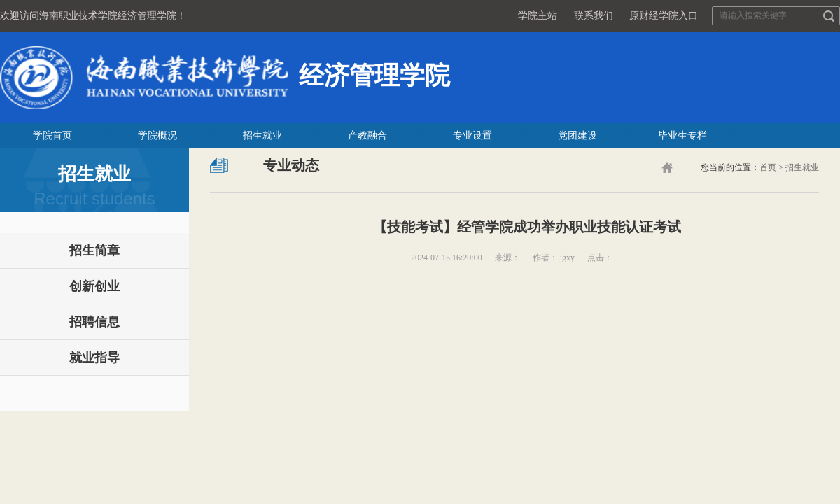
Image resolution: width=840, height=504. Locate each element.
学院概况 (157, 135)
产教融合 (367, 135)
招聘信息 (94, 322)
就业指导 (94, 358)
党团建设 (577, 135)
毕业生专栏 (682, 135)
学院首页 (52, 135)
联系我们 (594, 16)
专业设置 (472, 135)
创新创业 (94, 286)
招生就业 (262, 135)
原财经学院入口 (664, 16)
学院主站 (538, 16)
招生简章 (94, 251)
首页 (768, 167)
